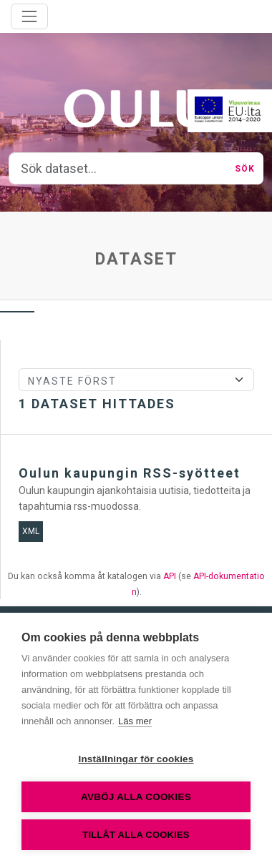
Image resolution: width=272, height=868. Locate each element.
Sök (245, 169)
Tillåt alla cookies (136, 835)
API (170, 576)
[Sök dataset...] (118, 169)
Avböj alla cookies (136, 797)
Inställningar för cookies (136, 759)
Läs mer (135, 721)
